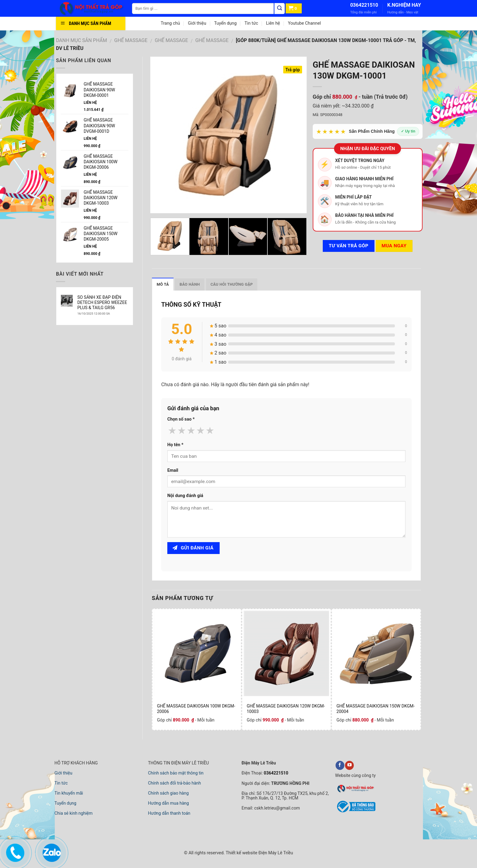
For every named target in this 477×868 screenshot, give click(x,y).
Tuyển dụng (225, 23)
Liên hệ (273, 23)
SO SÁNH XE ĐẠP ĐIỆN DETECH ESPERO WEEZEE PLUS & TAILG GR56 (102, 302)
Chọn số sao (181, 419)
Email (173, 470)
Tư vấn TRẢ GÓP (348, 246)
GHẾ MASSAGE (131, 40)
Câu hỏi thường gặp (232, 284)
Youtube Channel (304, 23)
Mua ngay (394, 246)
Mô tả (163, 284)
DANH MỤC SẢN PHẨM (82, 40)
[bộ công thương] (355, 811)
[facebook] (340, 765)
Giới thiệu (197, 23)
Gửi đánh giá (193, 548)
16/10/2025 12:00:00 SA (94, 314)
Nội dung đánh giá (185, 496)
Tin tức (251, 23)
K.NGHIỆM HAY (404, 5)
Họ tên (175, 445)
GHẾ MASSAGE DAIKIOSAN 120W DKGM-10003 (286, 709)
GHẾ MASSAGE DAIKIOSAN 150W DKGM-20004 (376, 709)
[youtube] (349, 765)
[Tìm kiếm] (280, 9)
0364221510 (364, 5)
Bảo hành (190, 284)
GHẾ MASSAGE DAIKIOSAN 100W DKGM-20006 (196, 709)
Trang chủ (170, 23)
